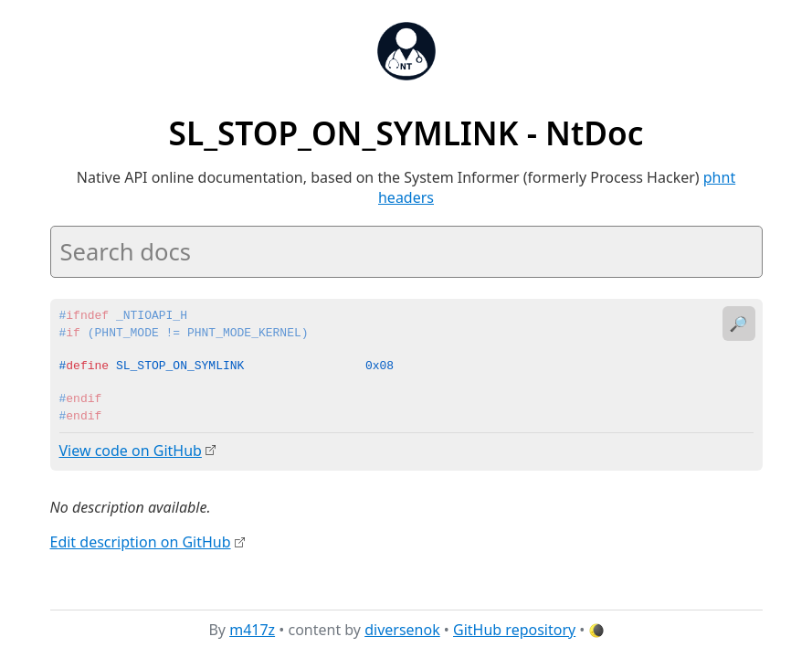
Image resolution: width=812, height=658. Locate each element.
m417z (252, 630)
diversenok (402, 630)
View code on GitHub (131, 451)
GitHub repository (514, 630)
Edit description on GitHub (141, 542)
